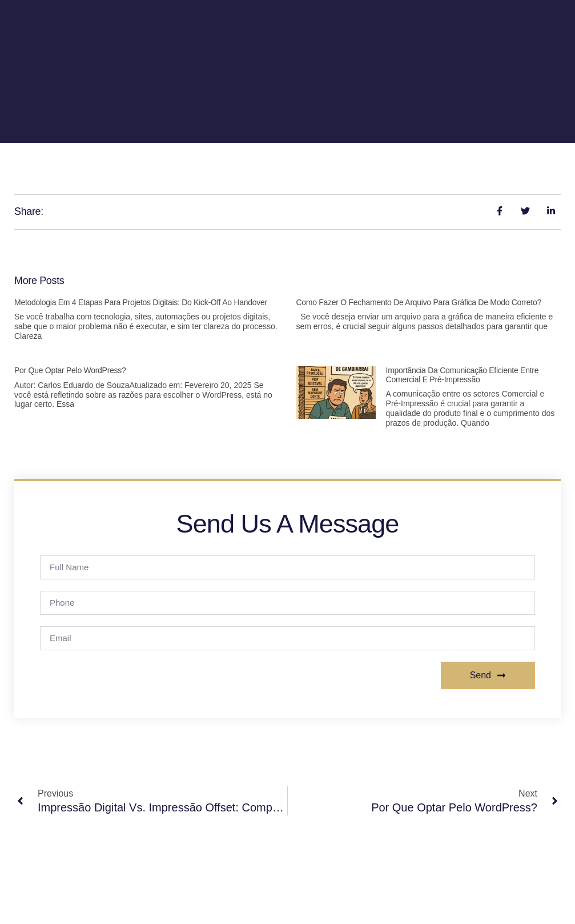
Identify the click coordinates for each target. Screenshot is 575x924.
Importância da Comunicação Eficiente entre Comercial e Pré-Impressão (463, 375)
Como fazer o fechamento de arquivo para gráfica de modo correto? (419, 302)
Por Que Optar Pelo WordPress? (70, 370)
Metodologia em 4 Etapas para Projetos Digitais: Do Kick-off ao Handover (141, 302)
